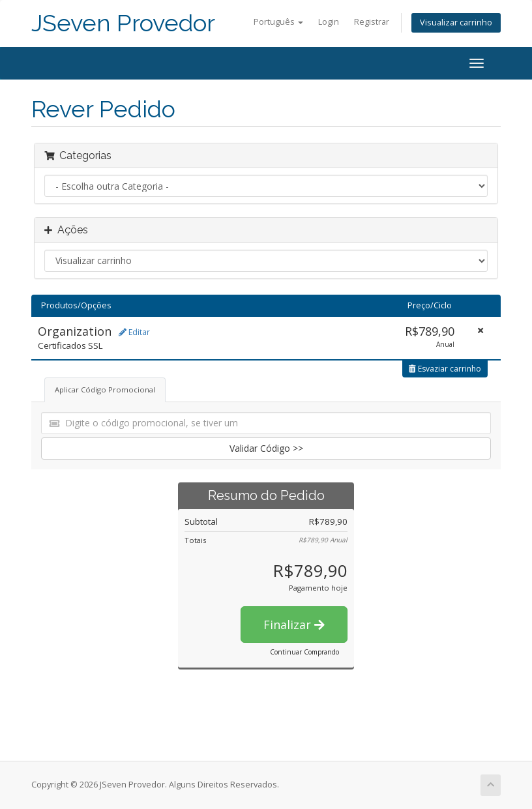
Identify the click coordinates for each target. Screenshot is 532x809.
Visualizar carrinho (456, 22)
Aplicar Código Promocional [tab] (105, 390)
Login (329, 22)
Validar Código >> (266, 448)
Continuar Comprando (304, 652)
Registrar (372, 22)
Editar (134, 332)
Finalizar (294, 625)
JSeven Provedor (123, 23)
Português (278, 22)
